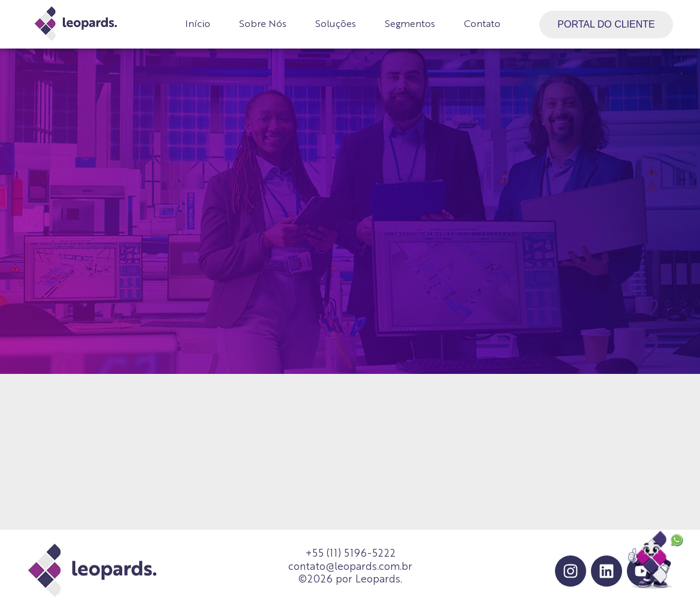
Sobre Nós (263, 25)
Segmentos (410, 25)
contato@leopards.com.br (350, 567)
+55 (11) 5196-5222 (350, 554)
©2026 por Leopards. (350, 580)
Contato (482, 25)
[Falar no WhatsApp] (656, 561)
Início (198, 25)
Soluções (336, 25)
